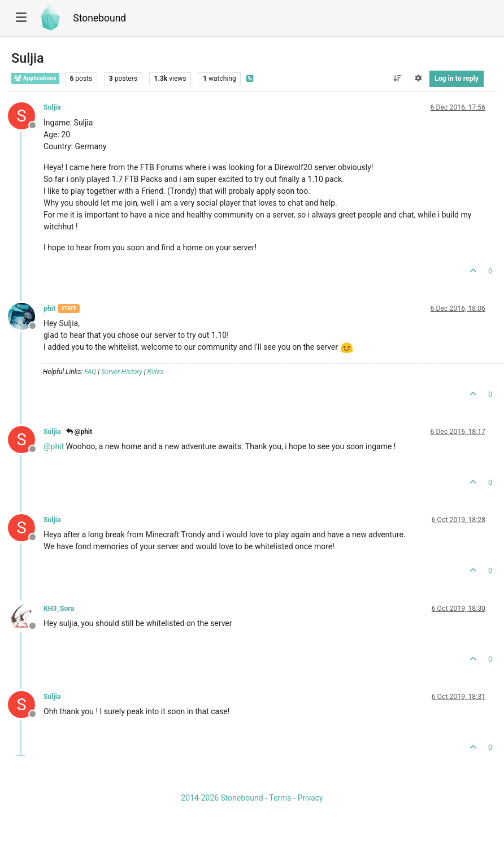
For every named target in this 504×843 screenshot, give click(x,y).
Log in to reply (457, 79)
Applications (35, 78)
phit (49, 308)
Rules (156, 372)
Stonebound (99, 18)
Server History (122, 372)
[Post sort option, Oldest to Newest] (397, 79)
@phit (79, 432)
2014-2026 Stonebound (222, 798)
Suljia (52, 107)
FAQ (90, 372)
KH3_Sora (59, 609)
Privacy (310, 798)
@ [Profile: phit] (54, 446)
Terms (280, 798)
